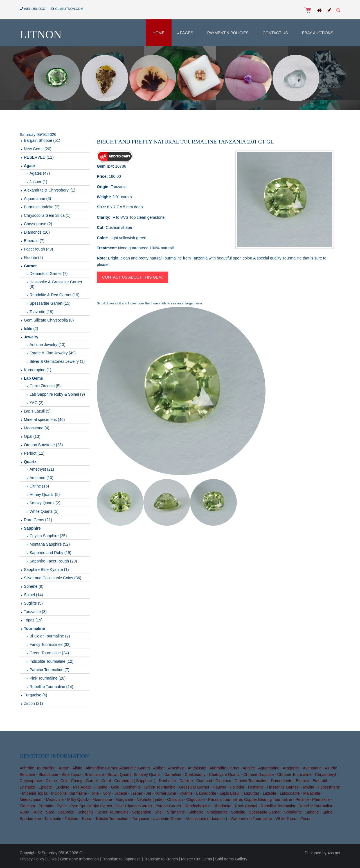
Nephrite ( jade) (150, 799)
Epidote (45, 787)
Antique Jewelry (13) (48, 345)
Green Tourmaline (160, 787)
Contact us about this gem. (132, 277)
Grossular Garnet (194, 787)
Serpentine (142, 812)
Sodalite (238, 812)
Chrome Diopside (258, 774)
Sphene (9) (34, 586)
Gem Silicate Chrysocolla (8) (49, 320)
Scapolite (66, 812)
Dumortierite (282, 781)
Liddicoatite (290, 793)
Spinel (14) (33, 595)
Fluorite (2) (33, 258)
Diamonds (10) (37, 232)
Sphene (312, 812)
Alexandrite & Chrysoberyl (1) (50, 190)
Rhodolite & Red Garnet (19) (54, 295)
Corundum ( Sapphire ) (135, 781)
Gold (115, 787)
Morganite (124, 799)
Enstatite (27, 787)
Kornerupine (165, 793)
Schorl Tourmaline (113, 812)
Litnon (41, 34)
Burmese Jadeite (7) (42, 207)
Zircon (306, 819)
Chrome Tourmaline (294, 774)
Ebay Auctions (318, 33)
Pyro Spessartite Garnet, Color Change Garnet (111, 806)
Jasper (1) (38, 182)
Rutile (37, 812)
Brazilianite (94, 774)
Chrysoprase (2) (38, 224)
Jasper (136, 793)
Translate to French (161, 859)
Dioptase (223, 781)
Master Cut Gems (197, 859)
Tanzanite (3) (35, 612)
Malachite (312, 793)
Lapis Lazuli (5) (37, 411)
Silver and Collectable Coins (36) (53, 578)
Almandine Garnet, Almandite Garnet (118, 768)
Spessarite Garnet (265, 812)
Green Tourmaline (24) (49, 653)
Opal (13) (32, 436)
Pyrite (62, 806)
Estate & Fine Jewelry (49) (53, 353)
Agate (64, 768)
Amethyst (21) (42, 469)
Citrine (51, 781)
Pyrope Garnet (168, 806)
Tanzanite (53, 819)
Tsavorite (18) (41, 312)
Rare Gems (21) (38, 520)
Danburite (167, 781)
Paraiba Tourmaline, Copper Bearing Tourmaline (250, 799)
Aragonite (291, 768)
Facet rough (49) (39, 249)
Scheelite (85, 812)
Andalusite (197, 768)
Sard (50, 812)
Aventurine (312, 768)
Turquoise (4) (36, 695)
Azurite (331, 768)
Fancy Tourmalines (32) (50, 644)
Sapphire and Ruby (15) (50, 553)
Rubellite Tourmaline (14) (51, 687)
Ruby (24, 812)
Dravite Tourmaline (251, 781)
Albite (77, 768)
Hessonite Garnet (283, 787)
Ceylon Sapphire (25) (48, 536)
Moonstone (102, 799)
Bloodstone (48, 774)
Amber (159, 768)
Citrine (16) (39, 486)
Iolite (95, 793)
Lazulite (269, 793)
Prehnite (46, 806)
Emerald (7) (34, 241)
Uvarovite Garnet (168, 819)
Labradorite (206, 793)
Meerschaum (31, 799)
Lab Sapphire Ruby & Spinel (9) (57, 394)
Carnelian (173, 774)
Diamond (204, 781)
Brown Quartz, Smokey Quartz (134, 774)
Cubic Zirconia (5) (45, 386)
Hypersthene (329, 787)
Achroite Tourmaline (38, 768)
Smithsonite (217, 812)
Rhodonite (222, 806)
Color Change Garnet (79, 781)
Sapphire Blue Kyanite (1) (46, 569)
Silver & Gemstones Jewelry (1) (57, 361)
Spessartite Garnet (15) (50, 303)
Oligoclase (195, 799)
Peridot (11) (34, 453)
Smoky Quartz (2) (45, 503)
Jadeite (121, 793)
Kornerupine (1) (38, 370)
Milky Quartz (78, 799)
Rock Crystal (246, 806)
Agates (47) (40, 173)
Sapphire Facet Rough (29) (53, 561)
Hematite (256, 787)
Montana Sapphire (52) (50, 544)
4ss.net (334, 853)
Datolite (186, 781)
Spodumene (30, 819)
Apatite (249, 768)
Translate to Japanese (121, 859)
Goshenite (132, 787)
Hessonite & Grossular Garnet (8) (56, 284)
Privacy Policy (32, 859)
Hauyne (219, 787)
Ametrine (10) (41, 478)
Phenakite (321, 799)
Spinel (328, 812)
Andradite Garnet (224, 768)
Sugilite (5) (33, 603)
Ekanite (302, 781)
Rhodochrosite (197, 806)
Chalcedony (195, 774)
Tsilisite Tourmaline (112, 819)
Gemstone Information (79, 859)
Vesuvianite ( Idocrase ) (206, 819)
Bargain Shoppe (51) (42, 140)
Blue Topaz (71, 774)
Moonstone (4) (37, 428)
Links (52, 859)
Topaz (87, 819)
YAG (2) (37, 403)
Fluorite (101, 787)
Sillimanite (176, 812)
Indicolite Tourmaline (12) (51, 661)
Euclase (62, 787)
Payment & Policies (228, 33)
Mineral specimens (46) (44, 420)
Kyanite (186, 793)
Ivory (107, 793)
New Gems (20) (38, 149)
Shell (159, 812)
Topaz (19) (33, 620)
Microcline (55, 799)
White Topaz (286, 819)
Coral (106, 781)
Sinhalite (196, 812)
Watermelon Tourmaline (251, 819)
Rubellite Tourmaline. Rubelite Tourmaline (297, 806)
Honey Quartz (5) (45, 495)
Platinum (27, 806)
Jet (149, 793)
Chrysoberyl (326, 774)
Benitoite (27, 774)
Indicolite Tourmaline (69, 793)
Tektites (71, 819)
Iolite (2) (31, 329)
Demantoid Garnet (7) (49, 274)
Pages (187, 33)
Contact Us (275, 33)
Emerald (320, 781)
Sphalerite (293, 812)
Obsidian (175, 799)
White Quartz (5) (44, 511)
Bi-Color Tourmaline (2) (50, 636)
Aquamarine (269, 768)
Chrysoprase (31, 781)
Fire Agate (82, 787)
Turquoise (141, 819)
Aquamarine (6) (38, 199)
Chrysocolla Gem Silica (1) (47, 215)
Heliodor (237, 787)
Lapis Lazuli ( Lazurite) (239, 793)
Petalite (302, 799)
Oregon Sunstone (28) (43, 445)
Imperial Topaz (35, 793)
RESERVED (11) (39, 157)
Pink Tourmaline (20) (48, 678)
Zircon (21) (33, 703)
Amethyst (176, 768)
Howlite (308, 787)
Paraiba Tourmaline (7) (49, 670)
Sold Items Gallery (231, 859)
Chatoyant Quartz (224, 774)
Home (159, 33)
